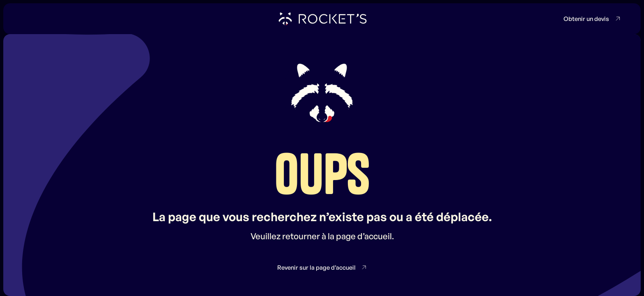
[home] (322, 19)
